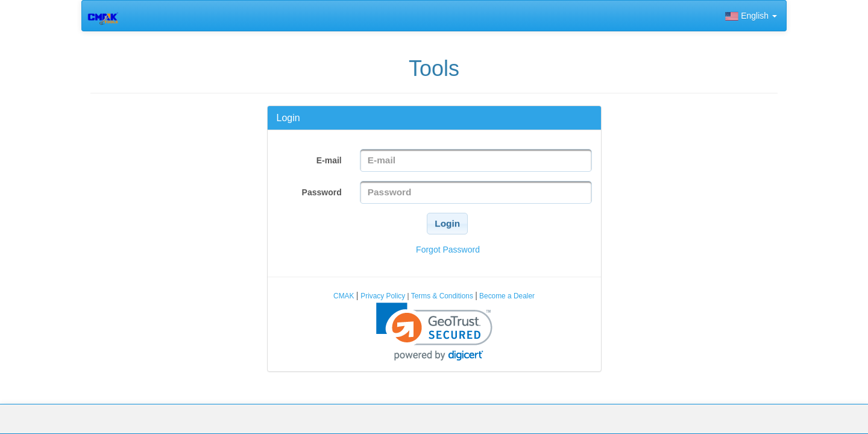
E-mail (329, 160)
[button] (447, 224)
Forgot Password (448, 250)
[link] (434, 332)
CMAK (345, 296)
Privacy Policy (384, 296)
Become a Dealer (506, 296)
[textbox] (476, 160)
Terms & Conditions (442, 296)
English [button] (751, 16)
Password (322, 192)
